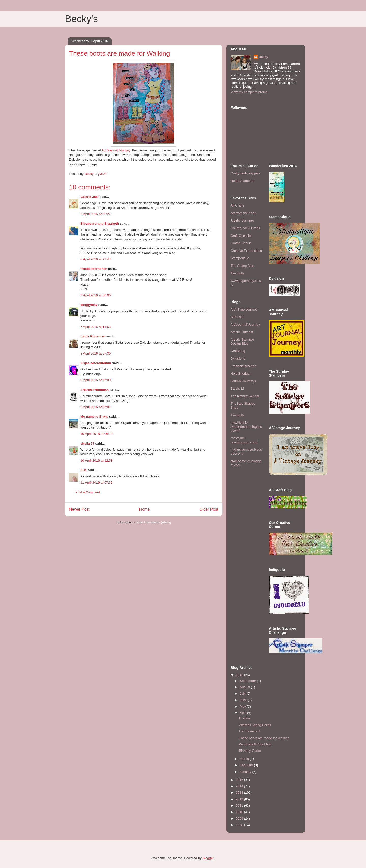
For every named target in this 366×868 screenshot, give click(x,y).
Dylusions (238, 358)
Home (145, 509)
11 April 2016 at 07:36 (97, 483)
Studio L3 (238, 388)
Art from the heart (243, 213)
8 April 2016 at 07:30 (96, 353)
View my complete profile (249, 92)
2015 (240, 780)
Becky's (81, 19)
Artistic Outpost (242, 332)
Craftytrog (238, 351)
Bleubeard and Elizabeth (100, 223)
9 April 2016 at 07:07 (96, 407)
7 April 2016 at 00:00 (96, 295)
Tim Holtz (237, 273)
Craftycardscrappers (245, 173)
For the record (249, 731)
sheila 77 (87, 443)
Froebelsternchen (243, 366)
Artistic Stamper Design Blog (242, 341)
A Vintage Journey (244, 309)
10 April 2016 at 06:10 (97, 434)
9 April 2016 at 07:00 (96, 380)
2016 (240, 675)
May (243, 706)
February (247, 765)
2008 (240, 825)
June (244, 700)
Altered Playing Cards (255, 725)
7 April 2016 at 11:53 (96, 327)
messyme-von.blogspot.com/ (244, 440)
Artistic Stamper (242, 220)
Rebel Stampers (242, 181)
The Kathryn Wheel (245, 396)
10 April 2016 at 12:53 (97, 460)
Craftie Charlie (241, 243)
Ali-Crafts (237, 317)
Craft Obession (242, 236)
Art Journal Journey (116, 150)
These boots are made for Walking (264, 738)
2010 (240, 812)
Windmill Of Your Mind (255, 744)
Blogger (208, 858)
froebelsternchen (94, 269)
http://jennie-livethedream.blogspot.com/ (246, 426)
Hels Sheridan (241, 373)
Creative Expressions (246, 251)
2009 (240, 819)
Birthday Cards (250, 751)
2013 (240, 793)
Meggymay (89, 305)
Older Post (209, 509)
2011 (240, 806)
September (248, 681)
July (243, 693)
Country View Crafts (245, 228)
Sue (83, 470)
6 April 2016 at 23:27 (96, 214)
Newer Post (79, 509)
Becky (263, 57)
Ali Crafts (237, 205)
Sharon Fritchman (95, 390)
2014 (240, 786)
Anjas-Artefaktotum (96, 363)
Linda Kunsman (93, 336)
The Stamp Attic (242, 266)
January (246, 772)
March (245, 759)
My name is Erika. (94, 416)
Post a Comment (88, 492)
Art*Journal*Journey (245, 324)
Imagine (245, 718)
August (245, 687)
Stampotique (240, 258)
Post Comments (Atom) (154, 522)
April (244, 713)
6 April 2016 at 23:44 (96, 259)
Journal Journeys (243, 381)
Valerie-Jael (90, 197)
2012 (240, 799)
